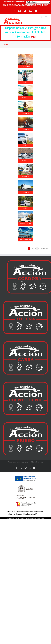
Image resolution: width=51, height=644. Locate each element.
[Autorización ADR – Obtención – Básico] (25, 219)
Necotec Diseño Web (19, 518)
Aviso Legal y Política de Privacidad (32, 462)
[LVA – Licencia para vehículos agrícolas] (25, 61)
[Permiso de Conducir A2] (25, 108)
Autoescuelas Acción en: (15, 2)
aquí (33, 36)
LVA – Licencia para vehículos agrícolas (25, 69)
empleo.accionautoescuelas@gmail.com (26, 5)
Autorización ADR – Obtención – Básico (25, 226)
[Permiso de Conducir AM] (25, 77)
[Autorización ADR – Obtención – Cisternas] (25, 234)
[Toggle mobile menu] (47, 17)
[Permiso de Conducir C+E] (25, 187)
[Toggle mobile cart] (42, 17)
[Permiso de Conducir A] (25, 124)
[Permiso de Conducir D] (25, 203)
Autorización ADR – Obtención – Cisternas (25, 242)
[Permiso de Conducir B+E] (25, 171)
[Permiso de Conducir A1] (25, 93)
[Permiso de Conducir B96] (25, 156)
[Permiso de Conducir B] (25, 140)
